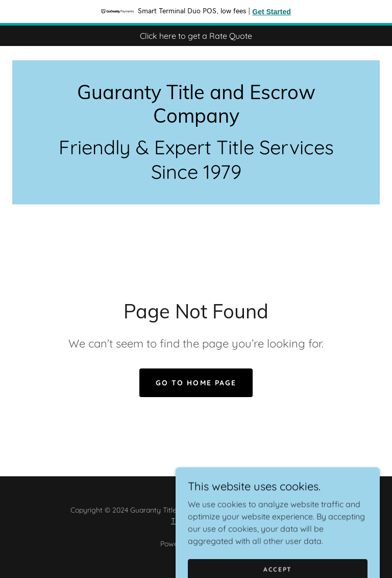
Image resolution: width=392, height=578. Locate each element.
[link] (196, 120)
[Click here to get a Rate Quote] (196, 36)
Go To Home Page (196, 383)
